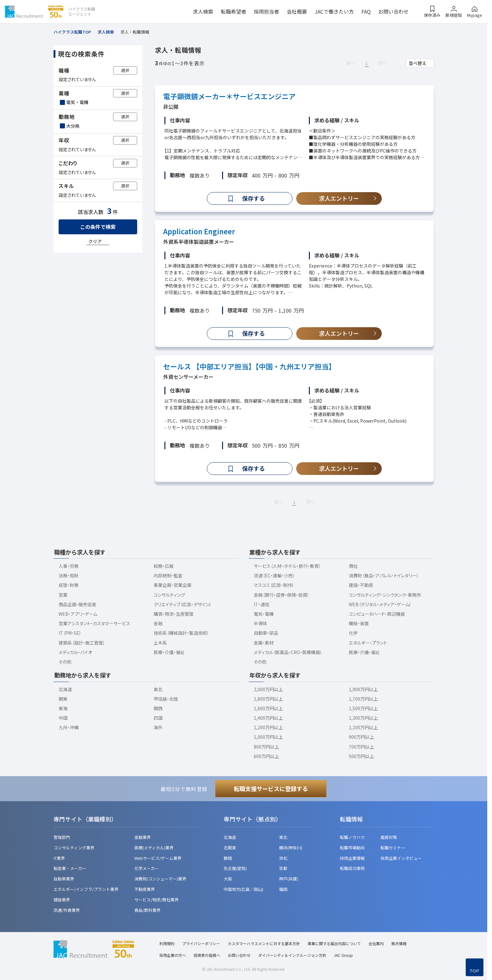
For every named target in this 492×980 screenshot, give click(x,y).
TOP (475, 971)
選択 (125, 70)
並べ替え (418, 63)
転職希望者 (233, 11)
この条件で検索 (98, 227)
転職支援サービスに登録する (271, 789)
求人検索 (203, 11)
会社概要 (297, 11)
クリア (95, 241)
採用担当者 (266, 11)
